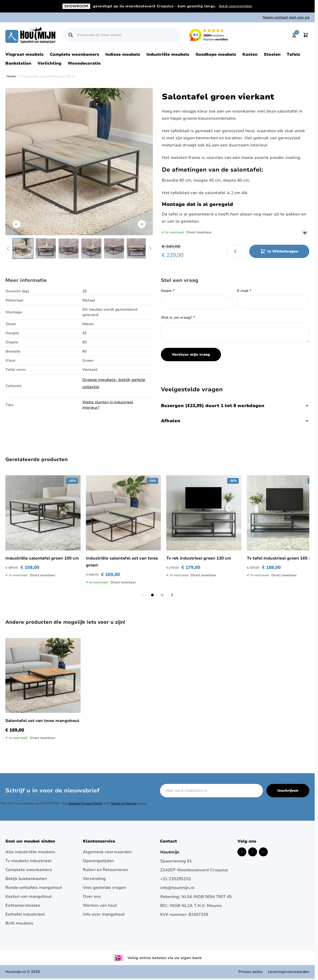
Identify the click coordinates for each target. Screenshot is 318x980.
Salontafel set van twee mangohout (42, 721)
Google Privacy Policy (86, 803)
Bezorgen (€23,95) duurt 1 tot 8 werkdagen (235, 406)
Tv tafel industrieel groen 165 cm (281, 558)
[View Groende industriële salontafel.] (114, 248)
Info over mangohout (104, 914)
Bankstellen (18, 63)
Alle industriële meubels (30, 852)
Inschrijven (288, 791)
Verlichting (49, 63)
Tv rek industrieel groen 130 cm (199, 558)
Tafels (293, 54)
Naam (168, 291)
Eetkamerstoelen (23, 905)
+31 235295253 (176, 879)
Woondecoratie (84, 63)
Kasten (250, 54)
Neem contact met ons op (286, 17)
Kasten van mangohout (29, 896)
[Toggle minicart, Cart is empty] (306, 35)
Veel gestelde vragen (104, 888)
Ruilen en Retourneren (105, 870)
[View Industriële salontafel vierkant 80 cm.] (23, 248)
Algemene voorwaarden (107, 852)
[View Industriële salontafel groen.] (69, 248)
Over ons (92, 896)
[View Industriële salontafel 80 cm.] (91, 248)
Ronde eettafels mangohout (34, 888)
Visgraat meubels (24, 54)
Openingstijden (98, 861)
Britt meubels (19, 923)
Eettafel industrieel (25, 914)
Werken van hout (100, 905)
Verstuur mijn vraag (191, 355)
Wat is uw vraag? (178, 318)
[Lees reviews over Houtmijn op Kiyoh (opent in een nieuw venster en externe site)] (209, 35)
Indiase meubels (123, 54)
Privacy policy (250, 972)
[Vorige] (17, 224)
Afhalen (235, 421)
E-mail (244, 291)
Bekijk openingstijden (236, 6)
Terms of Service (124, 803)
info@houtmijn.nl (177, 888)
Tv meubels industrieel (28, 861)
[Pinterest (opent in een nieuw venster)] (242, 852)
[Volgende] (142, 224)
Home (11, 76)
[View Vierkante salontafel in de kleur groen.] (137, 248)
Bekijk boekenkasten (26, 879)
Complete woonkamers (74, 54)
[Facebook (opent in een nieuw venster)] (253, 852)
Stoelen (272, 54)
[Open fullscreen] (79, 162)
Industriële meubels (168, 54)
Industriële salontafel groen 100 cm (42, 558)
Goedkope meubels (216, 54)
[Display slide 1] (152, 595)
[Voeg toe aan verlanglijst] (305, 233)
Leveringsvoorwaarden (289, 972)
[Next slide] (172, 595)
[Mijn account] (294, 35)
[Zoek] (71, 35)
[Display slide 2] (162, 595)
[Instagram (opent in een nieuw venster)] (263, 852)
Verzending (94, 879)
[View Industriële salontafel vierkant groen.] (46, 248)
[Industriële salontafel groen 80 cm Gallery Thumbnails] (79, 248)
